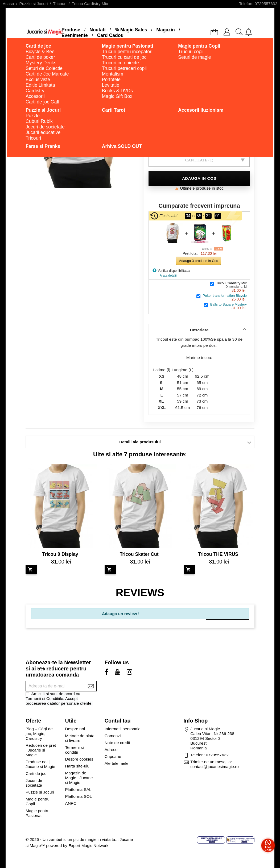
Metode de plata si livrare (80, 738)
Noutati (98, 30)
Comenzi (113, 736)
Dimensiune (196, 142)
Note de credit (117, 743)
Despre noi (75, 729)
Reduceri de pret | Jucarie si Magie (41, 750)
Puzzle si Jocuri (40, 792)
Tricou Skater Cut (139, 554)
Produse (71, 30)
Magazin (165, 30)
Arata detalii (168, 276)
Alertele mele (117, 763)
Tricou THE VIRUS (218, 554)
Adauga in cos (199, 178)
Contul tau (118, 721)
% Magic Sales (131, 30)
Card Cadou (110, 35)
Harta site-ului (78, 766)
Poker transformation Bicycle (225, 296)
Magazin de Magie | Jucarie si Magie (79, 778)
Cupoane (113, 756)
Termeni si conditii (74, 750)
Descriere (199, 330)
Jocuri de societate (34, 783)
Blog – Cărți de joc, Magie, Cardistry (39, 734)
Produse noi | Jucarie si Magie (40, 764)
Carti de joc (36, 773)
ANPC (71, 803)
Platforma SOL (78, 796)
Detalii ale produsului (140, 442)
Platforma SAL (78, 789)
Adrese (111, 750)
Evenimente (75, 35)
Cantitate (196, 160)
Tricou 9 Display (60, 554)
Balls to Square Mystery (228, 304)
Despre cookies (79, 759)
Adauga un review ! (121, 614)
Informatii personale (123, 729)
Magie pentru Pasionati (38, 813)
